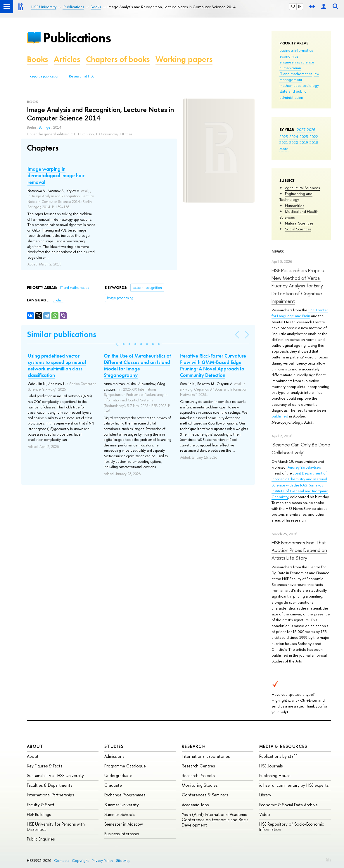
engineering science (297, 62)
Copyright (80, 861)
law (316, 74)
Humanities (294, 206)
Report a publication (44, 76)
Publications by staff (278, 756)
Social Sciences (298, 229)
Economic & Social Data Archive (288, 805)
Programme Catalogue (125, 766)
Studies (114, 746)
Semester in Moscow (124, 824)
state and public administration (293, 94)
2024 (294, 137)
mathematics (290, 85)
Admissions (114, 756)
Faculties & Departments (50, 785)
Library (265, 795)
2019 (304, 142)
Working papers (184, 59)
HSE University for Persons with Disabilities (56, 827)
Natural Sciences (299, 223)
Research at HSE (82, 76)
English (58, 300)
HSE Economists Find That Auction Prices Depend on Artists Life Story (299, 550)
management (291, 80)
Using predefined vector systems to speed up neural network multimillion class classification (57, 365)
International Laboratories (206, 756)
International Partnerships (50, 795)
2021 (284, 142)
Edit (328, 860)
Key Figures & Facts (45, 766)
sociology (311, 85)
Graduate (113, 785)
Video (265, 814)
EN (300, 6)
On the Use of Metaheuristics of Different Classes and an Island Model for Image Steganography (137, 365)
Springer (45, 127)
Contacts (62, 861)
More (284, 149)
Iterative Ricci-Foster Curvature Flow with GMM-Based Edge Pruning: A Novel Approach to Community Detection (213, 365)
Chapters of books (118, 59)
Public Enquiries (41, 839)
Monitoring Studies (200, 785)
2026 (311, 130)
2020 (294, 142)
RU (293, 6)
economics (289, 56)
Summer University (122, 805)
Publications (77, 38)
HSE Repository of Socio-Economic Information (292, 827)
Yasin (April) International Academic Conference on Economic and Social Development (216, 820)
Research (194, 746)
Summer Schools (120, 814)
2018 (314, 142)
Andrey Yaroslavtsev (304, 467)
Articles (67, 59)
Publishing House (275, 775)
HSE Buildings (39, 814)
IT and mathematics (296, 74)
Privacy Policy (102, 861)
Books (37, 59)
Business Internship (122, 834)
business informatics (296, 50)
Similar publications (62, 334)
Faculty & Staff (41, 805)
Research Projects (198, 775)
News (278, 252)
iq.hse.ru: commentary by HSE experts (294, 785)
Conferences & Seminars (205, 795)
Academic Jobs (195, 805)
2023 (304, 137)
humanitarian (290, 68)
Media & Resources (283, 746)
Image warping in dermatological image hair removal (56, 175)
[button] (118, 344)
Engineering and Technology (296, 196)
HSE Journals (271, 766)
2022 (314, 137)
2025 (284, 137)
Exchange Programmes (125, 795)
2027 (301, 130)
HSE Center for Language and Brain (300, 313)
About (35, 746)
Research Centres (198, 766)
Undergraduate (118, 775)
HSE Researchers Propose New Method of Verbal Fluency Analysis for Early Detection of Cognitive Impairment (299, 286)
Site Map (123, 861)
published (280, 416)
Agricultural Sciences (302, 188)
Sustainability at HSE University (55, 775)
